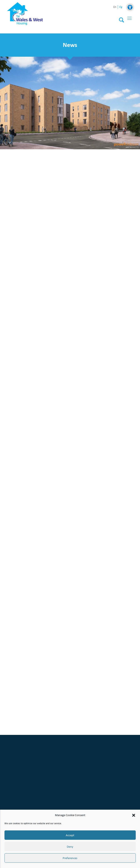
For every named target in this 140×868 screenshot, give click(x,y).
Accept (70, 835)
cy (121, 7)
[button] (134, 815)
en (115, 7)
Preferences (70, 858)
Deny (70, 847)
